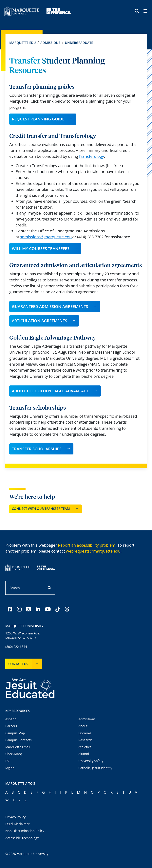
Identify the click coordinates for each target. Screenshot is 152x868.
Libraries (85, 733)
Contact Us (18, 664)
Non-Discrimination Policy (25, 831)
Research (85, 740)
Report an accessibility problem (87, 545)
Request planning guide (38, 119)
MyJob (10, 768)
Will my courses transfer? (41, 248)
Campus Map (15, 733)
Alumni (84, 754)
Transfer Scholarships (37, 449)
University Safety (91, 761)
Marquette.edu (23, 43)
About (83, 726)
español (11, 719)
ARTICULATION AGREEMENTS (39, 321)
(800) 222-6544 (16, 647)
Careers (11, 726)
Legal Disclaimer (18, 824)
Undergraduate (79, 43)
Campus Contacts (19, 740)
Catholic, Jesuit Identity (95, 768)
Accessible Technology (22, 838)
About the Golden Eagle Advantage (50, 391)
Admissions (50, 43)
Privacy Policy (15, 817)
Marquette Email (18, 747)
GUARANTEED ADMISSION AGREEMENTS (50, 306)
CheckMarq (14, 754)
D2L (8, 761)
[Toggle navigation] (145, 12)
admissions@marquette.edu (46, 237)
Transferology (91, 156)
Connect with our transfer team (41, 509)
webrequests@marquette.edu (93, 551)
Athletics (85, 747)
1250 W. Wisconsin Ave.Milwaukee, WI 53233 (23, 636)
